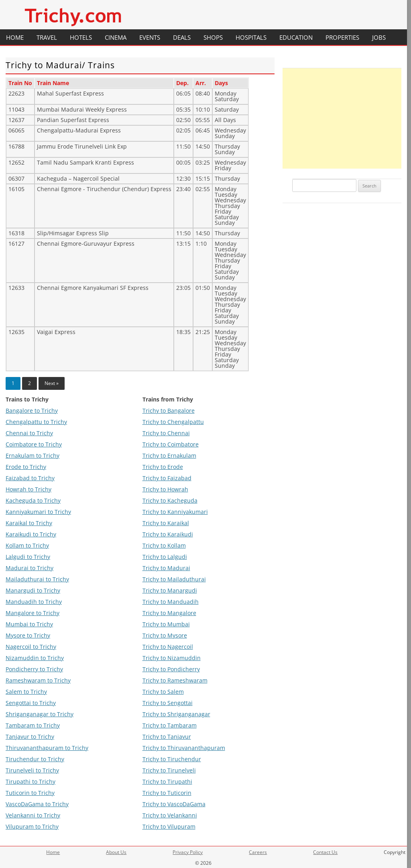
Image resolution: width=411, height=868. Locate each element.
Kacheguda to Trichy (33, 500)
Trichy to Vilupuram (169, 826)
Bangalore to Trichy (32, 411)
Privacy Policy (188, 852)
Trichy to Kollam (164, 545)
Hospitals (251, 37)
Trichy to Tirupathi (167, 781)
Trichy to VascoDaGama (174, 804)
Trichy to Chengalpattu (173, 422)
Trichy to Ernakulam (169, 455)
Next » (52, 383)
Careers (258, 852)
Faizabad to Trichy (30, 478)
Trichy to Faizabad (167, 478)
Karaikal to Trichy (29, 523)
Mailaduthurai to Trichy (37, 579)
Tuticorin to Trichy (30, 793)
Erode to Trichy (26, 467)
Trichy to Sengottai (168, 703)
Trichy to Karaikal (166, 523)
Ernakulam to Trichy (33, 455)
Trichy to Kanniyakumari (175, 512)
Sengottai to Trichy (31, 703)
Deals (182, 37)
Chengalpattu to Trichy (36, 422)
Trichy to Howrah (165, 489)
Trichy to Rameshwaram (175, 680)
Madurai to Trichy (30, 568)
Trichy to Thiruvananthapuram (184, 748)
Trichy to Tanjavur (167, 737)
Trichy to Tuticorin (167, 793)
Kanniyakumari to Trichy (38, 512)
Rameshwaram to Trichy (38, 680)
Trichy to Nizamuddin (172, 658)
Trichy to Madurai (166, 568)
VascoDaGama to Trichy (37, 804)
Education (296, 37)
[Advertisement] (342, 118)
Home (15, 37)
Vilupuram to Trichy (32, 826)
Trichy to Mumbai (166, 624)
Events (150, 37)
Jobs (379, 37)
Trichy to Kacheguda (170, 500)
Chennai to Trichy (29, 433)
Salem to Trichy (26, 692)
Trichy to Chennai (166, 433)
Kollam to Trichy (27, 545)
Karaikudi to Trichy (31, 534)
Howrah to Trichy (28, 489)
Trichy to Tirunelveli (169, 770)
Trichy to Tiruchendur (172, 759)
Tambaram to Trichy (33, 725)
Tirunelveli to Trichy (32, 770)
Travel (47, 37)
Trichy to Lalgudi (165, 557)
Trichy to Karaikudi (168, 534)
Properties (342, 37)
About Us (116, 852)
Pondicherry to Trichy (34, 669)
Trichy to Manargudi (170, 590)
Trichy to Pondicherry (171, 669)
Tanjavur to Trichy (30, 737)
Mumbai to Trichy (29, 624)
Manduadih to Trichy (34, 602)
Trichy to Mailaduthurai (174, 579)
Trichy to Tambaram (170, 725)
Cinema (116, 37)
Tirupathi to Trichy (31, 781)
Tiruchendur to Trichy (35, 759)
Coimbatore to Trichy (34, 444)
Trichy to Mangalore (169, 613)
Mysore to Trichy (28, 635)
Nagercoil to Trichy (31, 647)
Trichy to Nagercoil (168, 647)
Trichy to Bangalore (169, 411)
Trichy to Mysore (165, 635)
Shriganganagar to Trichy (40, 714)
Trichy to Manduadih (171, 602)
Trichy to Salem (163, 692)
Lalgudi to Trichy (28, 557)
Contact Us (325, 852)
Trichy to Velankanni (170, 815)
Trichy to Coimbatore (171, 444)
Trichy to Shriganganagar (176, 714)
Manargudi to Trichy (33, 590)
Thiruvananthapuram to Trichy (47, 748)
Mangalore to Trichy (33, 613)
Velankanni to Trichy (33, 815)
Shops (213, 37)
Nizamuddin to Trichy (35, 658)
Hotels (81, 37)
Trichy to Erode (163, 467)
